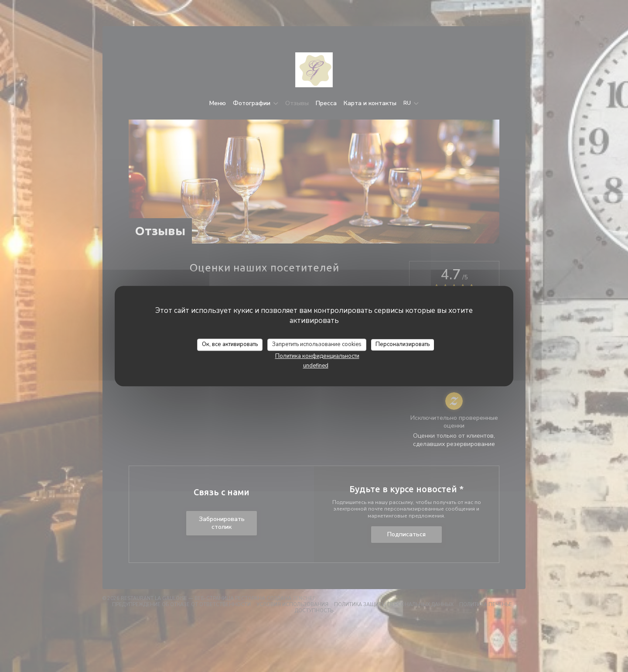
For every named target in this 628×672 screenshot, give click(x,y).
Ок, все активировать (230, 344)
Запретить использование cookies (317, 344)
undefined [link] (316, 366)
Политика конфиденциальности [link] (317, 356)
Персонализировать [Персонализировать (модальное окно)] (403, 344)
